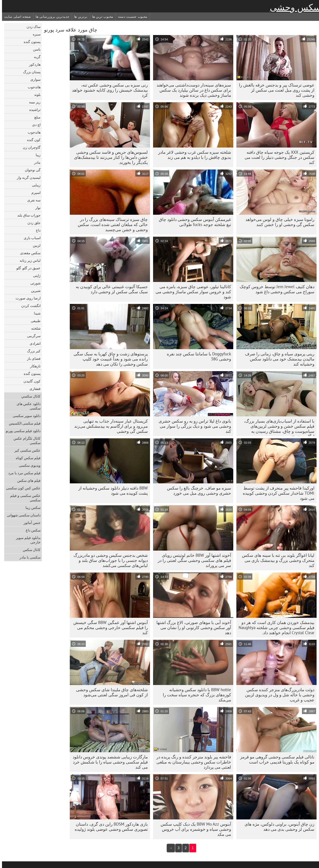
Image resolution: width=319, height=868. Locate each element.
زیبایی (34, 185)
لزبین (35, 245)
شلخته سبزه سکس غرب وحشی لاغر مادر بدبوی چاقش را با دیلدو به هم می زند (193, 155)
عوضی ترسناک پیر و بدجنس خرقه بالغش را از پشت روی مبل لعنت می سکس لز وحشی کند (275, 90)
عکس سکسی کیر (25, 450)
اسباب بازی (30, 238)
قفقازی (33, 389)
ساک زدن (32, 27)
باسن (35, 49)
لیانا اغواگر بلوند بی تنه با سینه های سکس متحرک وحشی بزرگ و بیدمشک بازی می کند (276, 560)
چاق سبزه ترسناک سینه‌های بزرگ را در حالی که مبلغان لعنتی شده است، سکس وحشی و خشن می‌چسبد (111, 224)
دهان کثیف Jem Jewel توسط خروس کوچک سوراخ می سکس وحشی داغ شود (275, 289)
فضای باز (32, 358)
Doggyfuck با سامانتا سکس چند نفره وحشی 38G (197, 356)
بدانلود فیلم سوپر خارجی (26, 540)
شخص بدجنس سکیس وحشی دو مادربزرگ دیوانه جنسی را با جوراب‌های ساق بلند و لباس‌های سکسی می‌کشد (109, 560)
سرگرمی (32, 336)
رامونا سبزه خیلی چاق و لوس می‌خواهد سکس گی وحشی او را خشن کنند (278, 222)
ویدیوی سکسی (28, 465)
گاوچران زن (30, 147)
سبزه (35, 34)
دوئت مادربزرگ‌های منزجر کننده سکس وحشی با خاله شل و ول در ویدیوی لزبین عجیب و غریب (278, 695)
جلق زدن (32, 223)
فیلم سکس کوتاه (26, 458)
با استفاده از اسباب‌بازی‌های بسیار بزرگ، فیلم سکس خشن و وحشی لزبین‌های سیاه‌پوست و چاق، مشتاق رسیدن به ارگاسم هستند (277, 427)
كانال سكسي (29, 396)
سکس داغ (31, 530)
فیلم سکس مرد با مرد (22, 473)
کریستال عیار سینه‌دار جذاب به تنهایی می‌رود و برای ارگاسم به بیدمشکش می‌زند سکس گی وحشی (109, 426)
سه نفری (32, 200)
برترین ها (79, 17)
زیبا (36, 155)
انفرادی (33, 343)
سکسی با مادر (28, 557)
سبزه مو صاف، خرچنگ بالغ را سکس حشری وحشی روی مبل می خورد (197, 491)
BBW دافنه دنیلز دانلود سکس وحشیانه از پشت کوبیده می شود (111, 491)
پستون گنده (30, 42)
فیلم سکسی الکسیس (23, 423)
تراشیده (33, 110)
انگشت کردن (29, 306)
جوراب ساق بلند (27, 215)
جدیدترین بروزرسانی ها (51, 17)
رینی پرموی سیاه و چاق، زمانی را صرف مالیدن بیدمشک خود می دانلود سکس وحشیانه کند (278, 359)
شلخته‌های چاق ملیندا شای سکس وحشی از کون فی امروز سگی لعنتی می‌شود (110, 692)
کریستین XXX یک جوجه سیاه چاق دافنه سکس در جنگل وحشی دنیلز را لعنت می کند (277, 157)
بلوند (35, 94)
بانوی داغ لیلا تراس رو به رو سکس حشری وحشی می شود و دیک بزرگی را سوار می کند (193, 426)
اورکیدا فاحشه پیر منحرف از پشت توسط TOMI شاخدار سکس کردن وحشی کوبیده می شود (277, 493)
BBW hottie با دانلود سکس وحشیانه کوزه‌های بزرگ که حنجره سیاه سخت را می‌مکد (195, 695)
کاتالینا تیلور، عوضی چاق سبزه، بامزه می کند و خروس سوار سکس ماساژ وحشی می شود (191, 292)
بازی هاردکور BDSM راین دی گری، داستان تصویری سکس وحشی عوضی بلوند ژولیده (109, 827)
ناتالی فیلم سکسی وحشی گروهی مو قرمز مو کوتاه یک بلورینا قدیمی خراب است (275, 759)
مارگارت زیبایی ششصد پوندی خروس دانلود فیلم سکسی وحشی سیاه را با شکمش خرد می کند (108, 762)
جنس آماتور (30, 523)
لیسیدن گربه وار (27, 177)
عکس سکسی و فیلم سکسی (23, 498)
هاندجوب (32, 87)
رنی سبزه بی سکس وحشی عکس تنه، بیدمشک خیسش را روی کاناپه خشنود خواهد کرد (108, 90)
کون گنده (32, 140)
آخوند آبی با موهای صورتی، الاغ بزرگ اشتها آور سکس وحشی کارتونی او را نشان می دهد (192, 628)
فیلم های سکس (27, 480)
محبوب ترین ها (101, 17)
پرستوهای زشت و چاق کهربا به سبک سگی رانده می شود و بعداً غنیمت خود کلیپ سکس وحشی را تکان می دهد (109, 359)
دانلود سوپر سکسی (25, 416)
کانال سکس (30, 550)
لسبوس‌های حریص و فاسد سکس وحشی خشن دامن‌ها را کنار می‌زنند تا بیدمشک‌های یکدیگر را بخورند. (109, 157)
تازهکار (33, 366)
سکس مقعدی (28, 253)
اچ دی (34, 125)
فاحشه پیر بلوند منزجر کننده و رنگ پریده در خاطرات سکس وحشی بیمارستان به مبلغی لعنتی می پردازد (192, 762)
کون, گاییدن (30, 381)
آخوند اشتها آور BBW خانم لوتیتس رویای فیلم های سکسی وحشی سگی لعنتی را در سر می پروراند (192, 560)
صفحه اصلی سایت (16, 17)
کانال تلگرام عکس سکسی (25, 441)
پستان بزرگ (30, 72)
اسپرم (34, 193)
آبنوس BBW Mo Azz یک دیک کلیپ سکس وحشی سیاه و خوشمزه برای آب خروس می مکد (194, 829)
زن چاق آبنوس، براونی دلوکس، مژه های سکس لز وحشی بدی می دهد (277, 827)
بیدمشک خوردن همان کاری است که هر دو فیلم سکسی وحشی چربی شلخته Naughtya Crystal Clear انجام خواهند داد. (274, 628)
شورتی (33, 283)
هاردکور (33, 64)
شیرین (34, 291)
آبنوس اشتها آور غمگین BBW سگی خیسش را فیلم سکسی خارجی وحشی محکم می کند (109, 628)
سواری (33, 79)
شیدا (35, 313)
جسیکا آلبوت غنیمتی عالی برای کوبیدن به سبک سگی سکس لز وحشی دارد (110, 289)
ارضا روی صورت (26, 298)
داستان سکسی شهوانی (22, 515)
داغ (36, 230)
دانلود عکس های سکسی (27, 406)
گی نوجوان (31, 170)
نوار (36, 208)
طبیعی (34, 321)
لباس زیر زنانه (28, 260)
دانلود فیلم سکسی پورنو (21, 431)
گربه (35, 57)
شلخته (34, 328)
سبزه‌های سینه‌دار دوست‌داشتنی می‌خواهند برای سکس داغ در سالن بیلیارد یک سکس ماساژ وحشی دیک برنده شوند (192, 90)
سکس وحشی (293, 7)
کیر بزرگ (32, 351)
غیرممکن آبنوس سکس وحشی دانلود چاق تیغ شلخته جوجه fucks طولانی (193, 222)
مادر (35, 162)
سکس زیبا (31, 508)
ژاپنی (35, 276)
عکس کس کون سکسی (21, 488)
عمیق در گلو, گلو (26, 268)
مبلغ (35, 117)
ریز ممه (33, 102)
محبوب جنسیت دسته (131, 17)
